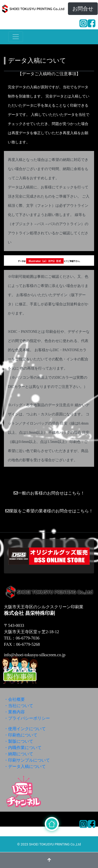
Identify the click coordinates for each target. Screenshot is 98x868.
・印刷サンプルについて (27, 760)
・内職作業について (23, 748)
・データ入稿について (25, 766)
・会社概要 (14, 699)
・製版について (19, 741)
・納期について (19, 754)
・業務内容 (14, 712)
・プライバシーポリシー (27, 718)
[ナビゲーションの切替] (16, 37)
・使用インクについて (25, 729)
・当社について (19, 706)
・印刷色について (21, 735)
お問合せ (83, 9)
